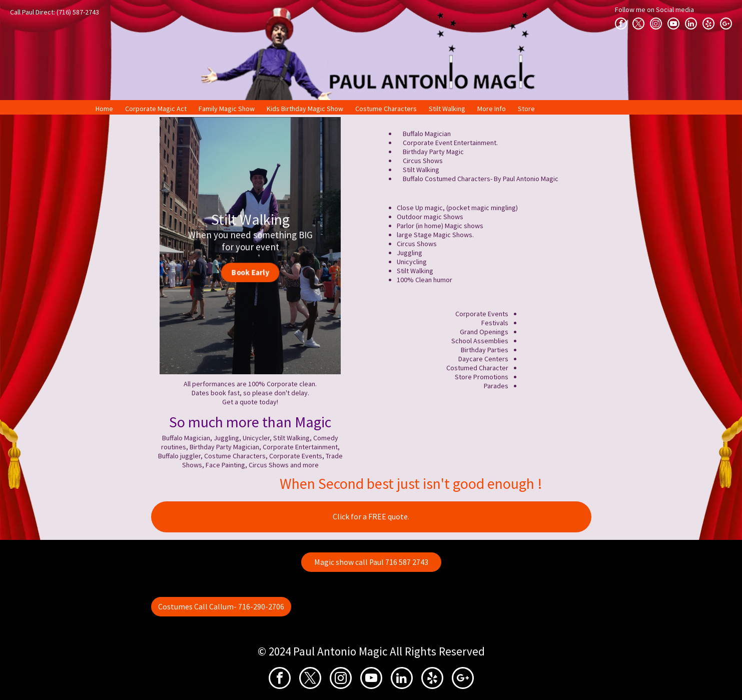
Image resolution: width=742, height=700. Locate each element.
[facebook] (621, 24)
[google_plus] (726, 24)
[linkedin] (691, 24)
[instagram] (656, 24)
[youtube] (673, 24)
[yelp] (708, 24)
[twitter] (638, 24)
